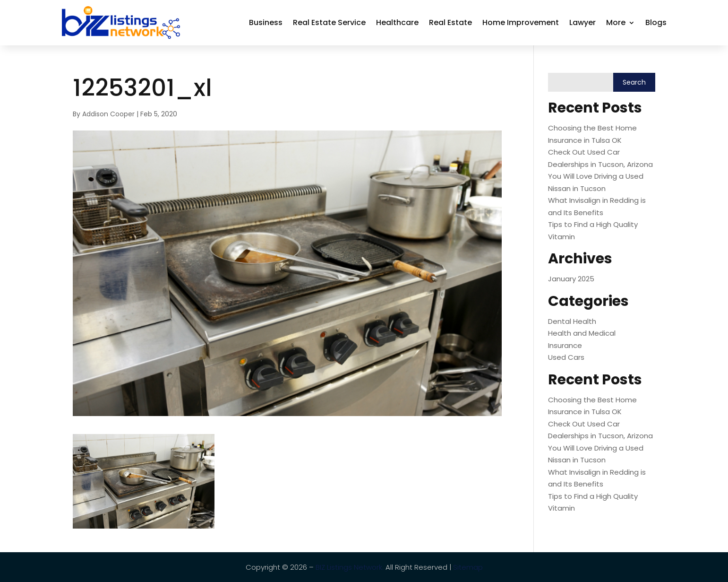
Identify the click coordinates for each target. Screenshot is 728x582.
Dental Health (572, 321)
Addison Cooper (108, 114)
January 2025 (571, 279)
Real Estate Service (329, 22)
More (616, 22)
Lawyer (582, 22)
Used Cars (566, 357)
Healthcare (397, 22)
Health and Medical (582, 333)
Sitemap (468, 567)
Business (266, 22)
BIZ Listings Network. (350, 567)
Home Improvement (521, 22)
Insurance (565, 345)
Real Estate (450, 22)
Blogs (656, 22)
